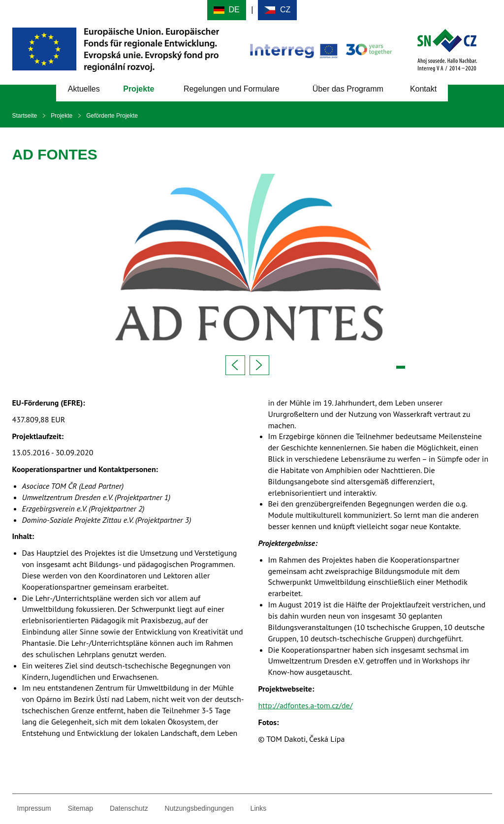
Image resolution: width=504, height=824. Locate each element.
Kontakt (423, 89)
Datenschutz (129, 808)
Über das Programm (348, 89)
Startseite (25, 116)
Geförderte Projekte (112, 116)
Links (259, 808)
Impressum (34, 808)
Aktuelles (84, 89)
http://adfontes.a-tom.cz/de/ (306, 705)
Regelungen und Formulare (232, 89)
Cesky (277, 10)
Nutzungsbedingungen (199, 808)
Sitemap (80, 808)
